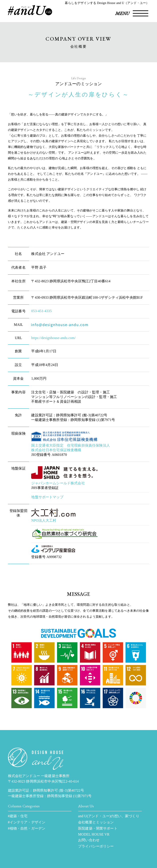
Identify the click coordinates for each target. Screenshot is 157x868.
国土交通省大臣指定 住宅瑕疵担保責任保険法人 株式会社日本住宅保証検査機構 (71, 448)
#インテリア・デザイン (27, 822)
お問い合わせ (89, 840)
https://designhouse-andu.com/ (53, 338)
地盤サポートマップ (47, 497)
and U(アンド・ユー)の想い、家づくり (109, 816)
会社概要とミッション (96, 822)
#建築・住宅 (18, 816)
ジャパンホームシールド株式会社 (58, 483)
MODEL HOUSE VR (94, 834)
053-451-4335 (41, 311)
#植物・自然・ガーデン (27, 828)
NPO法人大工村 (44, 520)
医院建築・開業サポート (98, 828)
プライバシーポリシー (96, 846)
